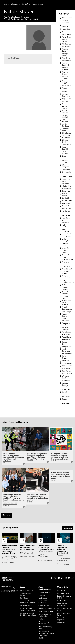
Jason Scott (66, 191)
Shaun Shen (66, 361)
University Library (26, 606)
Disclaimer (42, 619)
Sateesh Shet (67, 354)
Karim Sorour (67, 35)
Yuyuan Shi (66, 390)
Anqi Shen (66, 101)
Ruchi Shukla (67, 337)
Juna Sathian (67, 208)
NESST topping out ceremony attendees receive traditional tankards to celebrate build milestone (14, 457)
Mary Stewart (67, 269)
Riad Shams (66, 335)
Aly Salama (66, 47)
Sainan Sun (66, 340)
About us (15, 4)
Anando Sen (66, 61)
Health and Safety (63, 601)
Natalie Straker (37, 4)
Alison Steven (67, 18)
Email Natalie (16, 58)
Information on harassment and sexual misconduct (46, 633)
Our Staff (25, 4)
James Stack (67, 189)
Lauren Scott (67, 234)
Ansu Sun (65, 104)
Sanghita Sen (67, 347)
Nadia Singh (66, 312)
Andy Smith (66, 85)
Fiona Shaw (66, 29)
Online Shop (61, 623)
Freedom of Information (47, 609)
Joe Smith (66, 198)
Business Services (44, 592)
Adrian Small (67, 37)
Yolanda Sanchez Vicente (65, 385)
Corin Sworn (67, 145)
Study (22, 587)
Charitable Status (44, 606)
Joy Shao (65, 32)
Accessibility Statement (46, 612)
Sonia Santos (67, 363)
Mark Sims (66, 267)
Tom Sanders (67, 366)
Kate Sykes (66, 216)
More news (6, 515)
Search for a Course (26, 591)
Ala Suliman (66, 44)
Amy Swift (66, 58)
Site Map (41, 638)
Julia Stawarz (67, 203)
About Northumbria (44, 588)
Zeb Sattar (66, 397)
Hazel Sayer (66, 179)
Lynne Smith (67, 248)
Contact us (61, 591)
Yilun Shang (66, 381)
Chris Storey (67, 133)
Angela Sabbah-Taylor (65, 90)
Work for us (42, 603)
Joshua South (67, 201)
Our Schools (24, 598)
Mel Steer (66, 285)
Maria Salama (67, 255)
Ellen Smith (66, 169)
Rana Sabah (66, 332)
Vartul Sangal (67, 374)
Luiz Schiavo (67, 237)
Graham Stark (67, 177)
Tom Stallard (67, 371)
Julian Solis (66, 206)
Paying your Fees (63, 593)
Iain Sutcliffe (67, 186)
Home (5, 4)
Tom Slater (66, 368)
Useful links (63, 587)
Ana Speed (66, 404)
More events (67, 528)
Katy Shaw (66, 218)
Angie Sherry (67, 99)
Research (42, 595)
